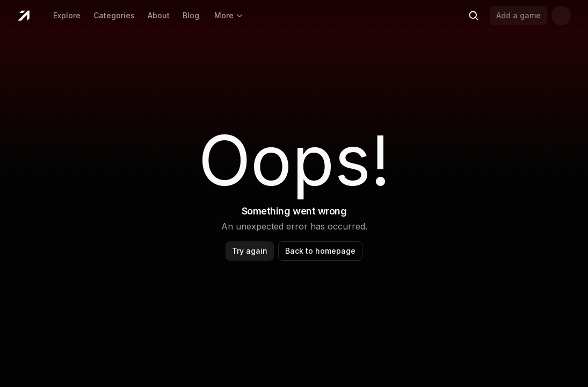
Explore (67, 15)
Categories (114, 15)
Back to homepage (320, 251)
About (159, 15)
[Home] (23, 16)
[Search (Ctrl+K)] (474, 16)
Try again (250, 251)
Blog (191, 15)
